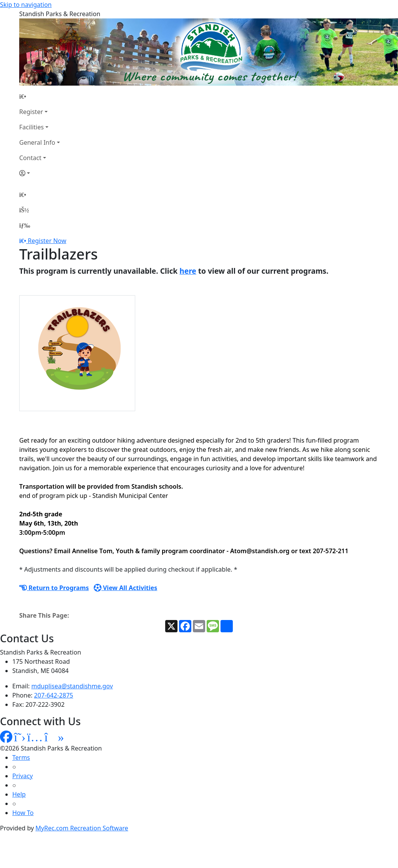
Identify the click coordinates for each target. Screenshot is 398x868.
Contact (30, 158)
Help (19, 794)
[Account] (40, 173)
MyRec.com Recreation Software (82, 828)
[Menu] (25, 225)
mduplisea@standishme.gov (72, 686)
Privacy (22, 776)
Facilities (32, 127)
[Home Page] (40, 96)
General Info (37, 142)
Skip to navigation (26, 5)
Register (31, 112)
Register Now (47, 241)
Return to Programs (54, 588)
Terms (21, 757)
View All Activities (126, 588)
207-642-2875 (54, 695)
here (188, 271)
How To (23, 813)
